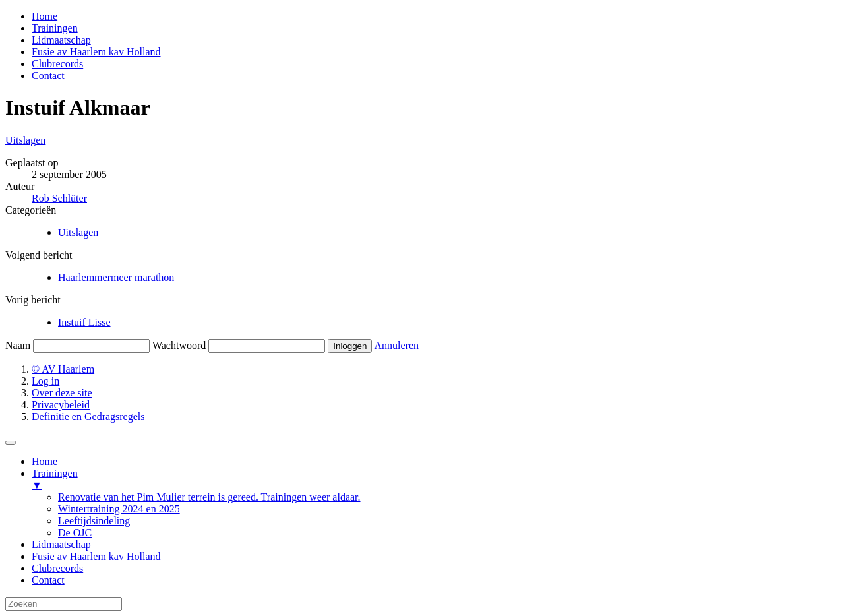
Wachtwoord (179, 345)
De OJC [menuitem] (75, 533)
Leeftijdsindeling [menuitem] (94, 521)
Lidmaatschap (61, 40)
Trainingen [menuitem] (435, 479)
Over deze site (62, 393)
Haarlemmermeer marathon (116, 277)
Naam (18, 345)
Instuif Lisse (84, 322)
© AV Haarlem (63, 369)
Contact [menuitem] (48, 580)
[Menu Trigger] (11, 443)
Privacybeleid (61, 405)
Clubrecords (57, 64)
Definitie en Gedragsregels (88, 416)
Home (45, 16)
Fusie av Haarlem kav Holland (96, 52)
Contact (48, 76)
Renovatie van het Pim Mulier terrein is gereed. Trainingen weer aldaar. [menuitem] (209, 497)
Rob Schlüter (59, 198)
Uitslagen (25, 140)
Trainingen (55, 28)
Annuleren (397, 345)
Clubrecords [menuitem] (57, 568)
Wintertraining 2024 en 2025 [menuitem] (119, 509)
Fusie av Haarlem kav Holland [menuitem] (96, 556)
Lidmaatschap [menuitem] (61, 544)
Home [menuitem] (45, 461)
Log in (45, 381)
